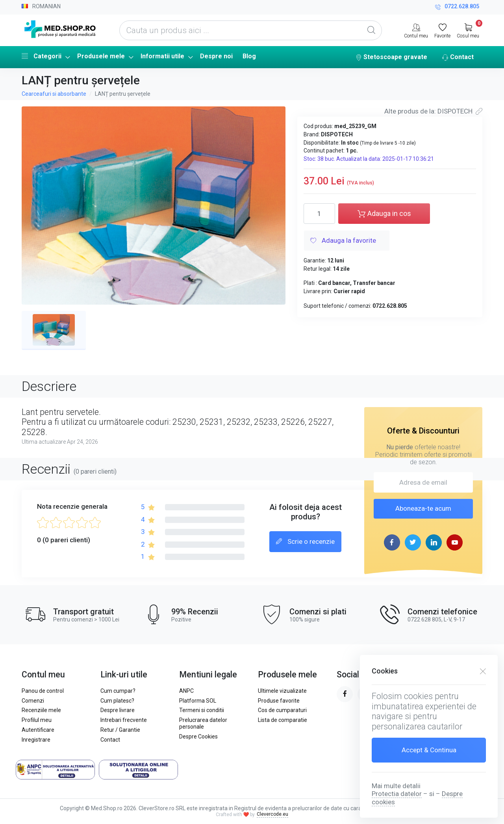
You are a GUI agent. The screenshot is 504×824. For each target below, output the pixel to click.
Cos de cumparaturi (282, 710)
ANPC (186, 691)
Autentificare (38, 730)
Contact (458, 58)
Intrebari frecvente (124, 720)
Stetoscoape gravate (391, 58)
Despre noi (216, 56)
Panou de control (43, 691)
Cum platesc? (117, 701)
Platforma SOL (198, 701)
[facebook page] (392, 542)
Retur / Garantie (120, 730)
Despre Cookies (198, 737)
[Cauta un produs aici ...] (251, 30)
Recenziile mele (41, 710)
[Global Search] (371, 30)
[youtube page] (455, 542)
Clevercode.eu (272, 814)
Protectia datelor (397, 794)
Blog (249, 56)
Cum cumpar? (118, 691)
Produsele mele (101, 56)
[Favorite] (442, 30)
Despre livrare (118, 710)
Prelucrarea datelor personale (203, 723)
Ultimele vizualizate (282, 691)
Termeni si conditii (202, 710)
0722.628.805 (457, 7)
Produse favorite (279, 701)
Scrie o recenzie (305, 542)
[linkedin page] (434, 542)
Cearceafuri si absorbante (54, 94)
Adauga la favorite (343, 241)
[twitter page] (413, 542)
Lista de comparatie (283, 720)
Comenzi (33, 701)
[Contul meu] (416, 30)
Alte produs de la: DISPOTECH (433, 111)
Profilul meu (37, 720)
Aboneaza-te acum (423, 508)
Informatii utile (162, 56)
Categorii (42, 56)
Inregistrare (36, 740)
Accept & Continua (429, 750)
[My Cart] (468, 30)
